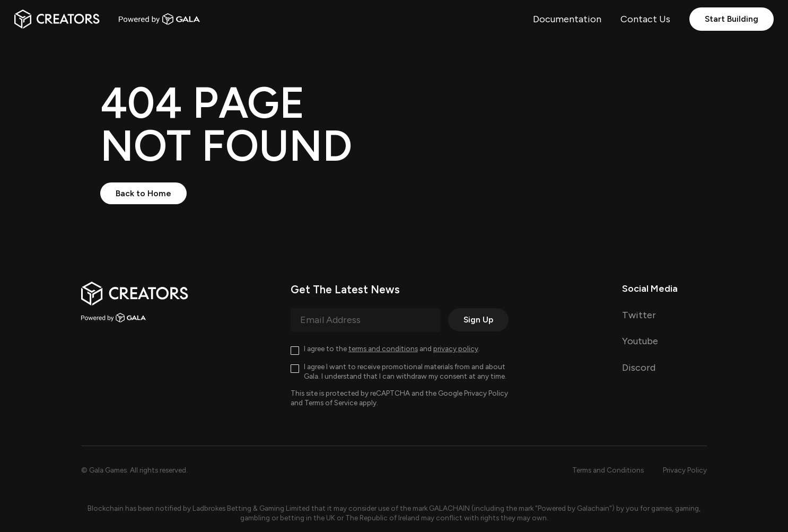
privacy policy (456, 348)
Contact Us (645, 19)
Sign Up (478, 320)
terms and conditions (383, 348)
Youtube (640, 341)
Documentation (567, 19)
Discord (639, 368)
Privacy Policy (486, 393)
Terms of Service (331, 403)
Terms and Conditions (608, 470)
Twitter (639, 315)
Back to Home (143, 193)
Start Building (732, 19)
